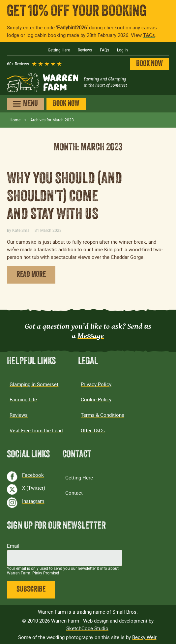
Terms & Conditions (103, 415)
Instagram (33, 501)
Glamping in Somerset (34, 384)
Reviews (85, 50)
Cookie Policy (96, 399)
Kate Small (22, 230)
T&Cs (149, 35)
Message (91, 335)
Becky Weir (144, 637)
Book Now (149, 64)
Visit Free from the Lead (36, 430)
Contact (74, 493)
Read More (31, 275)
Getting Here (59, 50)
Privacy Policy (96, 384)
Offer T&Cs (93, 430)
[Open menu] (25, 104)
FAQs (104, 50)
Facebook (33, 475)
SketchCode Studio (87, 628)
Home (15, 120)
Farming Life (23, 399)
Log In (122, 50)
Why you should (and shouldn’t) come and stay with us (64, 197)
